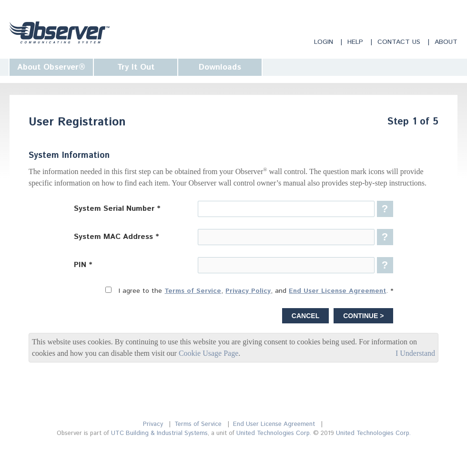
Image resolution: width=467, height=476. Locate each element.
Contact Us (399, 42)
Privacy (153, 424)
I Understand (415, 353)
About (446, 42)
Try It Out (136, 67)
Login (324, 42)
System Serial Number (114, 209)
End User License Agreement (337, 291)
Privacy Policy (248, 291)
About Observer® (51, 67)
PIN (80, 265)
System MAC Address (113, 237)
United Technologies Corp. (274, 433)
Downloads (220, 67)
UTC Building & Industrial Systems (159, 433)
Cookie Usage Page (208, 353)
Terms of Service (193, 291)
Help (355, 42)
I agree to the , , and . (253, 291)
